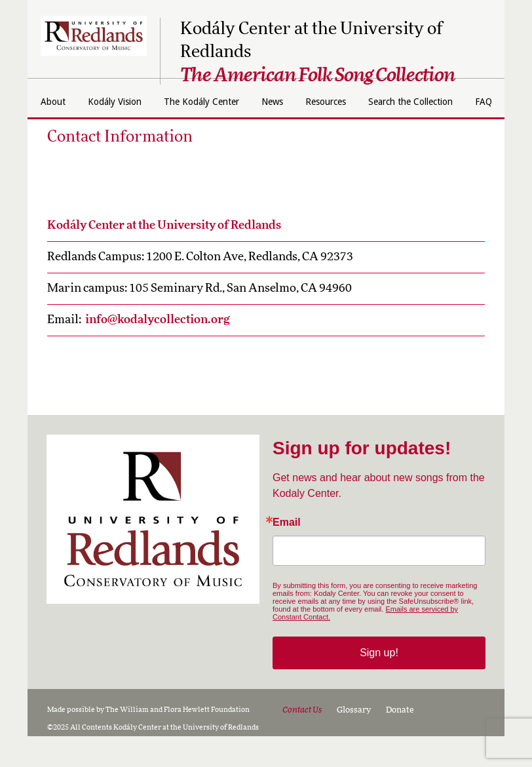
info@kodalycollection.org (158, 351)
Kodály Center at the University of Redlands (164, 256)
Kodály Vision (175, 102)
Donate (400, 741)
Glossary (354, 741)
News (356, 102)
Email (287, 553)
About (105, 102)
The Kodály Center (275, 102)
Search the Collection (244, 132)
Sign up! (379, 683)
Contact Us (302, 741)
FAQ (329, 132)
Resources (418, 102)
